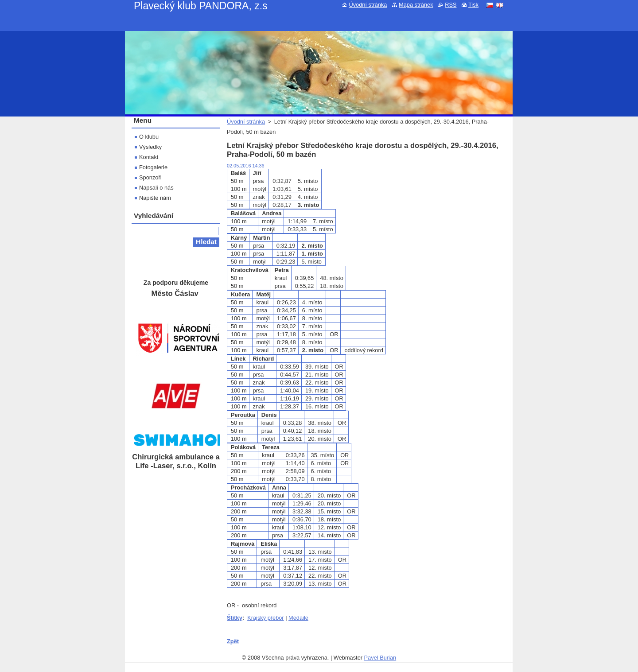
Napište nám (155, 198)
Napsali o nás (156, 188)
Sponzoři (150, 177)
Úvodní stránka (246, 122)
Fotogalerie (153, 167)
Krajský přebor (266, 618)
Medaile (298, 618)
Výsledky (150, 147)
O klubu (149, 137)
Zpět (233, 641)
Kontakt (149, 157)
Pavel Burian (380, 658)
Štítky (235, 618)
